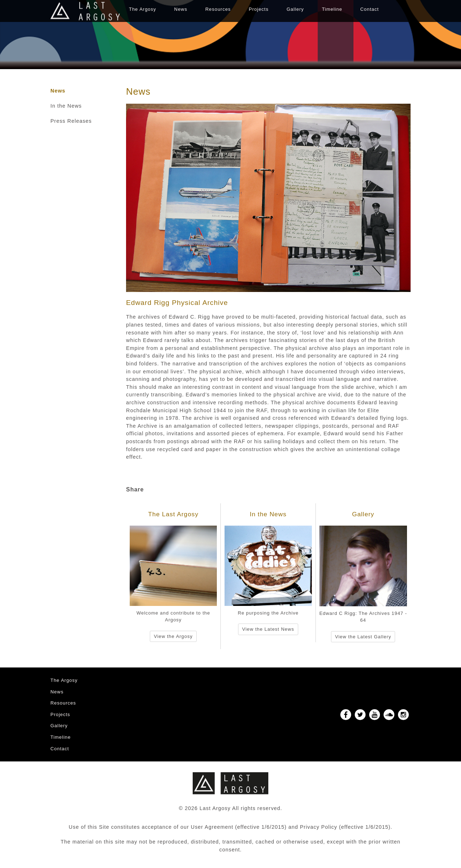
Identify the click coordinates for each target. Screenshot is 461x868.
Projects (259, 9)
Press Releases (71, 121)
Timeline (332, 9)
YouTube (375, 715)
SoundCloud (389, 715)
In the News (66, 106)
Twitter (360, 715)
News (181, 9)
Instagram (403, 715)
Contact (370, 9)
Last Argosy (85, 11)
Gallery (295, 9)
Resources (218, 9)
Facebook (346, 715)
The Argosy (143, 9)
